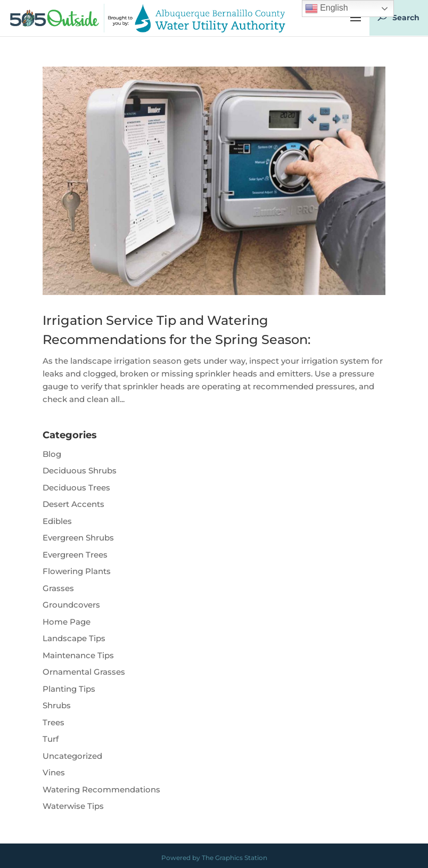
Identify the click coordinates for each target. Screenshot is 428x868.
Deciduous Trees (76, 488)
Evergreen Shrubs (78, 538)
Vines (54, 772)
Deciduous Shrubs (80, 470)
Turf (51, 739)
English (327, 9)
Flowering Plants (77, 571)
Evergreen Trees (75, 555)
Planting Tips (69, 689)
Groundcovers (71, 605)
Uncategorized (72, 756)
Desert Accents (73, 504)
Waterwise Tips (73, 806)
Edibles (57, 521)
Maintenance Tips (78, 655)
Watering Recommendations (101, 789)
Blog (52, 454)
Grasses (58, 588)
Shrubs (57, 705)
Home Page (67, 622)
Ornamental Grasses (84, 672)
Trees (53, 722)
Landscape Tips (74, 638)
